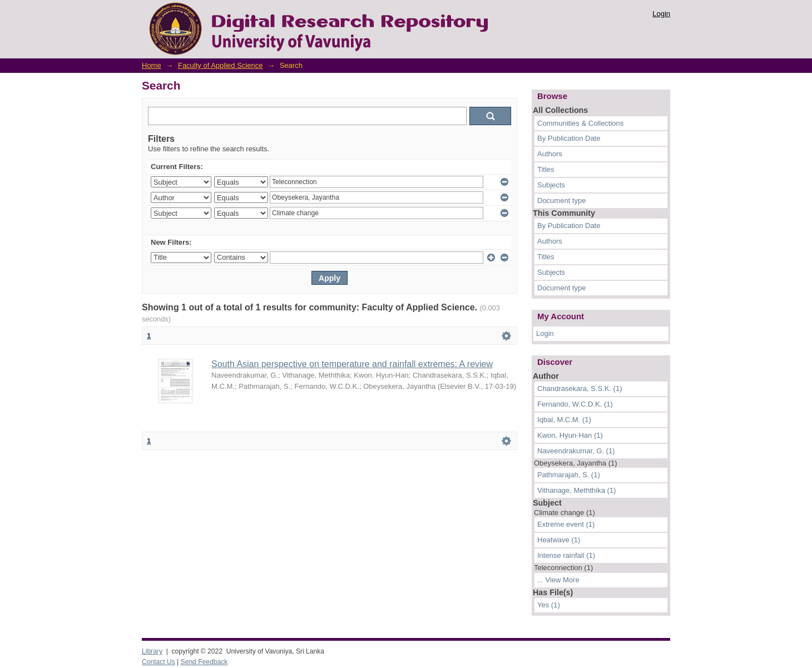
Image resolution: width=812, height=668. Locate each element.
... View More (558, 580)
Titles (546, 169)
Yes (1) (549, 605)
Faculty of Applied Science (220, 65)
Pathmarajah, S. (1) (569, 475)
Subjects (551, 185)
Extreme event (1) (566, 524)
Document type (561, 201)
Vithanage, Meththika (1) (576, 490)
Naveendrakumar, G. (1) (576, 451)
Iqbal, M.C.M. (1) (564, 420)
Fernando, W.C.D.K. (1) (575, 404)
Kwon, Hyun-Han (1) (570, 435)
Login (661, 14)
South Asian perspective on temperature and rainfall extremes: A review (352, 364)
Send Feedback (204, 662)
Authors (550, 154)
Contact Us (159, 662)
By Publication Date (569, 138)
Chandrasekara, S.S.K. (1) (580, 389)
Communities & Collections (580, 123)
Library (152, 651)
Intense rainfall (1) (566, 555)
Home (152, 65)
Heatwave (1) (559, 540)
